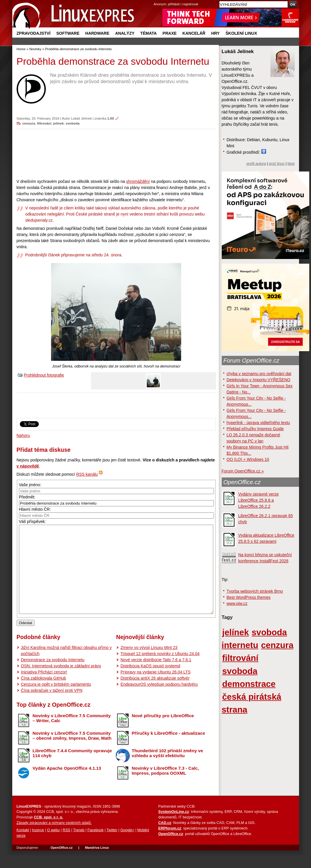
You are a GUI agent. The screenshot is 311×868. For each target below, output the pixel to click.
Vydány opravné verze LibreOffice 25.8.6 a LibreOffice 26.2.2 (259, 500)
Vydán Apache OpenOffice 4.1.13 (67, 786)
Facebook (96, 848)
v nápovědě (28, 466)
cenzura (29, 123)
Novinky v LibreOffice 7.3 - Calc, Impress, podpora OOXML (165, 788)
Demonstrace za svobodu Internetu (53, 677)
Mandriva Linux (97, 865)
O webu (53, 848)
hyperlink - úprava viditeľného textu (258, 423)
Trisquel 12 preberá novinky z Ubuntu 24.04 (160, 671)
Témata (148, 33)
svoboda (73, 123)
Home (21, 49)
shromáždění (138, 181)
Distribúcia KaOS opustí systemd (150, 683)
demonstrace (249, 684)
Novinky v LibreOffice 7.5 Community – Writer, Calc (72, 736)
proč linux (277, 164)
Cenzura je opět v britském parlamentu (56, 702)
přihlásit (174, 4)
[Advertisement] (116, 154)
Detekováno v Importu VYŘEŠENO (259, 380)
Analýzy (125, 33)
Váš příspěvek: (33, 521)
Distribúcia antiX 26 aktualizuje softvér (155, 696)
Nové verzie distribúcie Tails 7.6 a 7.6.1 (156, 677)
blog (291, 164)
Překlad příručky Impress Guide (255, 429)
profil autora (256, 164)
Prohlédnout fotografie (44, 375)
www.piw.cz (237, 603)
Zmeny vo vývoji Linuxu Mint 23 (149, 665)
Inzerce (38, 848)
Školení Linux (241, 33)
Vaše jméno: (30, 485)
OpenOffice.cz (242, 482)
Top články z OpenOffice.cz (54, 722)
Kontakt (23, 848)
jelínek (58, 123)
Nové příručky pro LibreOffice (163, 733)
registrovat (190, 4)
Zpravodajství (34, 33)
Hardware (97, 33)
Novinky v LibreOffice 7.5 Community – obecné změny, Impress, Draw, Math (72, 753)
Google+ (127, 848)
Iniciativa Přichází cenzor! (44, 689)
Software (68, 33)
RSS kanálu (87, 474)
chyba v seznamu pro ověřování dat (259, 374)
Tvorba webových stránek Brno (255, 591)
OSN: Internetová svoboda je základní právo (61, 683)
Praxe (170, 33)
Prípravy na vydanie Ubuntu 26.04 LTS (155, 689)
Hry (215, 33)
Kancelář (194, 33)
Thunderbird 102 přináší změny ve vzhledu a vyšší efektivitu (167, 771)
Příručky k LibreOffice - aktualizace (168, 751)
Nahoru (23, 435)
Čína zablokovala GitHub (44, 696)
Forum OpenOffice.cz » (243, 471)
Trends (79, 848)
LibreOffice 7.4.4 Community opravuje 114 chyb (72, 771)
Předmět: (27, 497)
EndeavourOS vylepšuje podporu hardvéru (159, 702)
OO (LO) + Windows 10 (248, 459)
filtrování (44, 123)
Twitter (112, 848)
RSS (67, 848)
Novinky (35, 49)
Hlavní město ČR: (35, 509)
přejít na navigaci (156, 0)
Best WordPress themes (249, 597)
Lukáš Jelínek (81, 118)
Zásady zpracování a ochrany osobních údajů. (54, 840)
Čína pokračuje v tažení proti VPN (52, 708)
